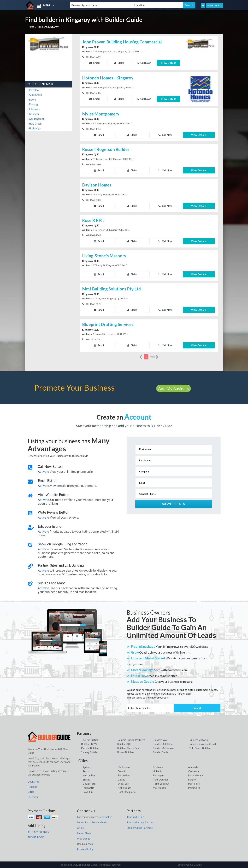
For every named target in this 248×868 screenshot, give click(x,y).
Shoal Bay (123, 784)
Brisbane (158, 767)
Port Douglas (161, 779)
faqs (90, 844)
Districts (33, 797)
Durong (33, 104)
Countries (33, 782)
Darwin (122, 771)
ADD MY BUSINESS (39, 832)
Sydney (87, 767)
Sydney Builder (90, 752)
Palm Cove (194, 788)
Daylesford (89, 784)
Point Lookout (161, 784)
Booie (32, 99)
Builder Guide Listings (190, 865)
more (154, 357)
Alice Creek (35, 95)
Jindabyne (158, 775)
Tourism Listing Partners (131, 740)
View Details (169, 63)
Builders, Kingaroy (48, 27)
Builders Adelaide (163, 744)
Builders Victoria (198, 740)
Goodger (33, 114)
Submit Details (173, 504)
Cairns (121, 779)
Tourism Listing (90, 740)
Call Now (144, 63)
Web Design (84, 838)
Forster (192, 779)
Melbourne (124, 767)
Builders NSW (89, 744)
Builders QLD (125, 744)
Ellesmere (34, 109)
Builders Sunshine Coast (202, 744)
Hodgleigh (34, 128)
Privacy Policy (85, 849)
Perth (86, 771)
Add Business (215, 5)
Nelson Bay (89, 775)
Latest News (84, 833)
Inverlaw (33, 90)
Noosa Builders (126, 752)
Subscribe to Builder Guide (92, 822)
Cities (31, 792)
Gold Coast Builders (200, 748)
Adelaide (193, 767)
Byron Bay (124, 775)
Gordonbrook (36, 119)
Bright (86, 779)
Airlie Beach (125, 788)
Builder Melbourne (163, 748)
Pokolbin (88, 792)
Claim (119, 63)
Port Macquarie (127, 792)
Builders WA (160, 740)
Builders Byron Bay (128, 748)
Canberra (193, 771)
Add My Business (174, 388)
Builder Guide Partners (140, 828)
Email (95, 63)
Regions (32, 787)
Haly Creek (35, 124)
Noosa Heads (196, 775)
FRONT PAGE (36, 837)
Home (31, 27)
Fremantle (88, 788)
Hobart (157, 771)
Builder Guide (161, 752)
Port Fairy (194, 784)
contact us (106, 817)
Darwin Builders (90, 748)
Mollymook (159, 788)
